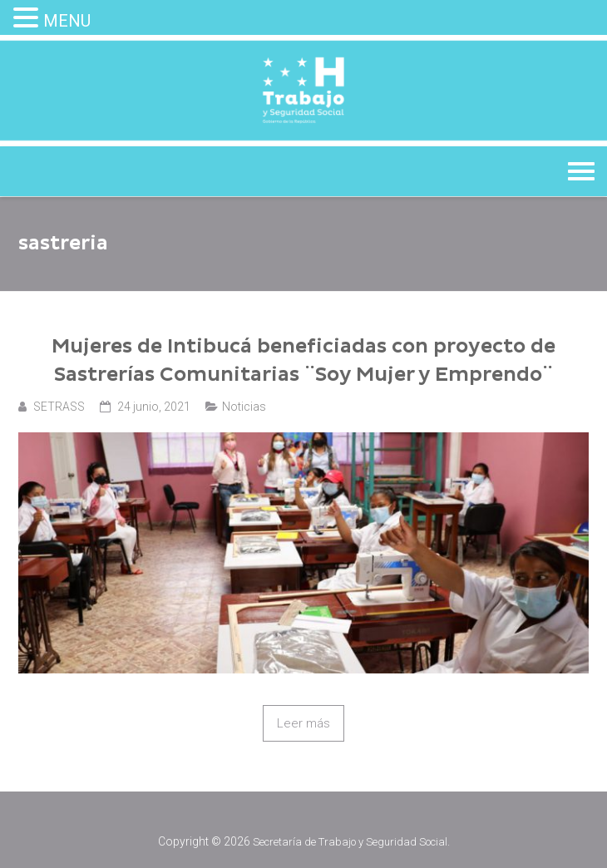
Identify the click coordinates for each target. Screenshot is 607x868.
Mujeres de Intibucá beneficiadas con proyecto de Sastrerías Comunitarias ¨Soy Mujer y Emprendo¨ (303, 361)
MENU (67, 21)
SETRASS (59, 407)
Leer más (303, 723)
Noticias (244, 407)
